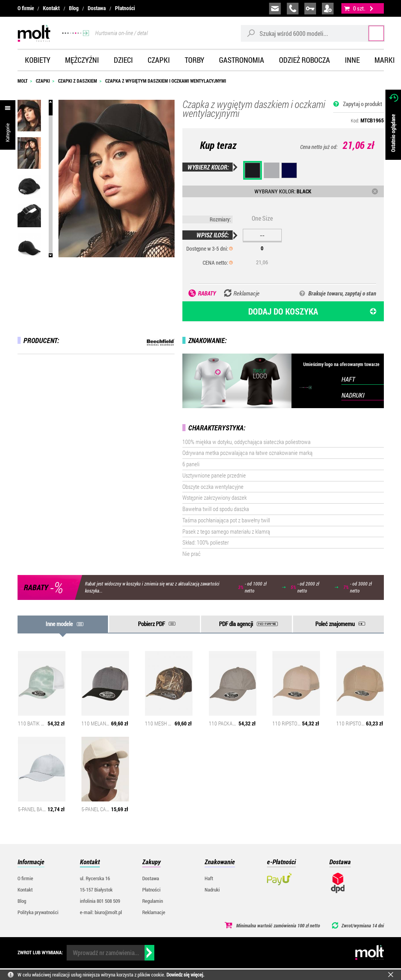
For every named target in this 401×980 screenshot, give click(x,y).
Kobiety (38, 60)
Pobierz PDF (151, 624)
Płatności (125, 8)
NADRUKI (353, 395)
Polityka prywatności (38, 912)
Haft (209, 878)
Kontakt (51, 8)
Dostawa (97, 8)
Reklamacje (154, 912)
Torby (194, 60)
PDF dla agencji (236, 624)
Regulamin (153, 901)
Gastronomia (242, 60)
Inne (352, 60)
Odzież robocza (305, 60)
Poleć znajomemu (335, 624)
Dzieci (123, 60)
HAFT (348, 379)
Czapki (159, 60)
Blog (74, 8)
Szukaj (369, 33)
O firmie (26, 8)
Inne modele (59, 624)
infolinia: (293, 9)
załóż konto (328, 9)
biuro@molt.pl (275, 9)
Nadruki (212, 890)
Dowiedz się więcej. (185, 975)
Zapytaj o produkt (363, 104)
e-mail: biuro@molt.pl (101, 912)
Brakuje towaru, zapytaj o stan (342, 293)
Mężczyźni (82, 60)
